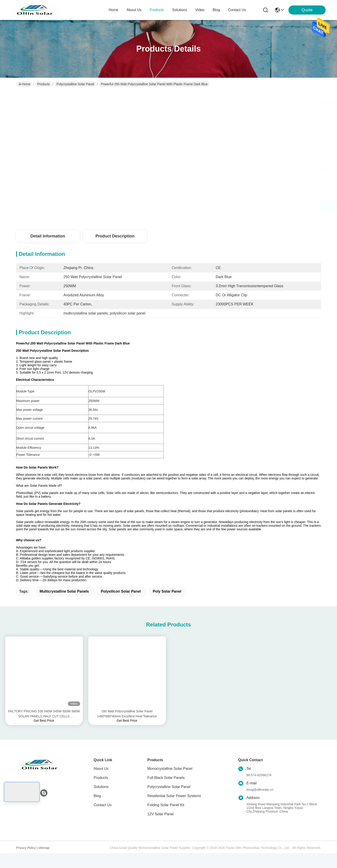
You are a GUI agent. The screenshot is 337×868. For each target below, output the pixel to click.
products (157, 10)
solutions (180, 10)
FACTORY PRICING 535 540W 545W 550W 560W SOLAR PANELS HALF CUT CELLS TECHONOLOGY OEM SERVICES (44, 722)
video (200, 10)
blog (216, 10)
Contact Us (103, 813)
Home (114, 10)
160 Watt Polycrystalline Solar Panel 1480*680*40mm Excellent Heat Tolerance (127, 722)
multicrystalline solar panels (64, 599)
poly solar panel (167, 599)
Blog (97, 804)
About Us (101, 777)
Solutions (101, 795)
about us (134, 10)
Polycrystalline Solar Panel (75, 84)
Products (43, 84)
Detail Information (48, 236)
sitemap (44, 856)
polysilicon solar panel (121, 599)
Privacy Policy (26, 856)
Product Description (115, 236)
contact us (237, 10)
